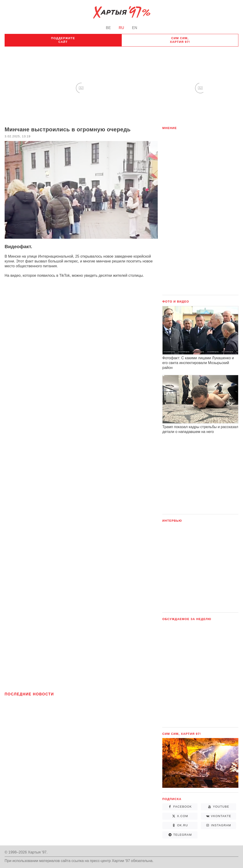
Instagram (221, 825)
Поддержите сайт (63, 40)
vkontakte (221, 816)
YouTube (221, 807)
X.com (183, 816)
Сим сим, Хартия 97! (180, 40)
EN (135, 28)
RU (121, 28)
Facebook (182, 807)
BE (108, 28)
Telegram (182, 835)
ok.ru (182, 825)
